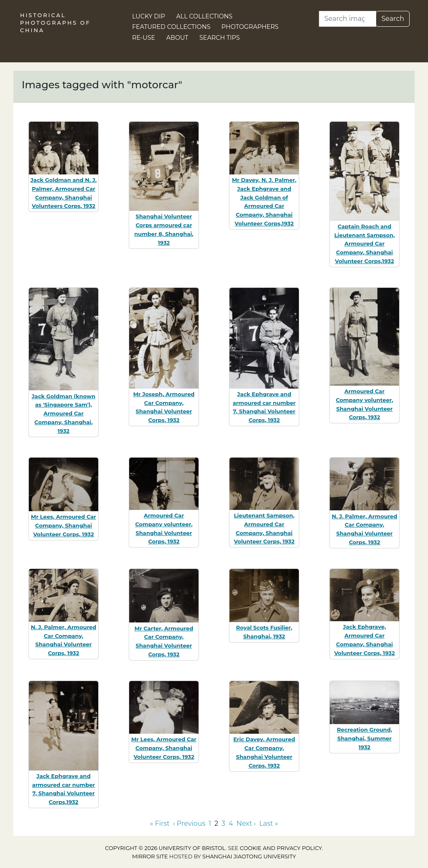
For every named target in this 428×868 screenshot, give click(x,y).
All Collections (205, 16)
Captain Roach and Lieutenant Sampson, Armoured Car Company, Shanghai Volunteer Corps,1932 (365, 244)
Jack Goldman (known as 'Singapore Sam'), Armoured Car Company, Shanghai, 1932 (64, 414)
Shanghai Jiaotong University (249, 856)
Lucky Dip (149, 16)
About (177, 38)
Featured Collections (171, 27)
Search (393, 19)
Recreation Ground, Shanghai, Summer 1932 (364, 738)
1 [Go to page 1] (210, 823)
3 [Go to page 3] (223, 823)
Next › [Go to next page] (246, 823)
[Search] (348, 19)
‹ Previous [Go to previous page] (189, 823)
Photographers (250, 27)
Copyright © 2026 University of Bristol (165, 848)
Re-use (144, 38)
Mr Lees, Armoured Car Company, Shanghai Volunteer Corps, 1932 (64, 525)
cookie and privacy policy (281, 848)
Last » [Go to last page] (269, 823)
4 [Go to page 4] (231, 823)
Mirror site (150, 856)
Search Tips (220, 38)
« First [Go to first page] (160, 823)
